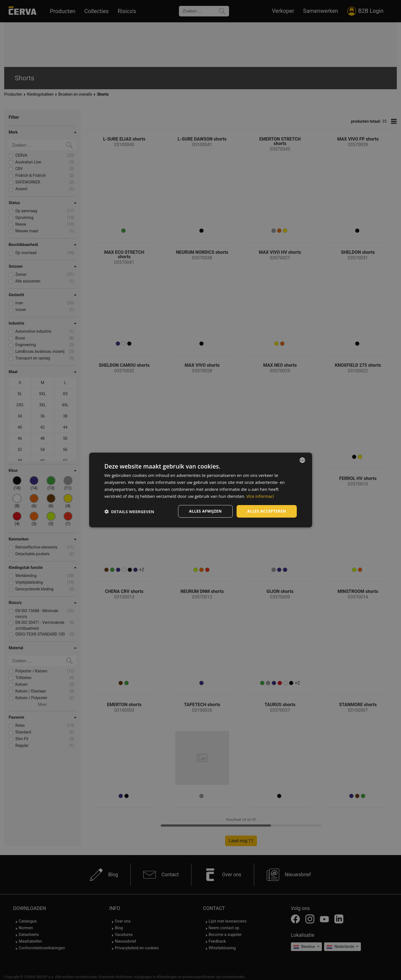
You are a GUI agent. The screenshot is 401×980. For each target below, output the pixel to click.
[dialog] (201, 490)
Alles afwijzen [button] (205, 511)
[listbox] (302, 460)
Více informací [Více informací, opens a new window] (260, 496)
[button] (129, 511)
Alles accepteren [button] (267, 511)
